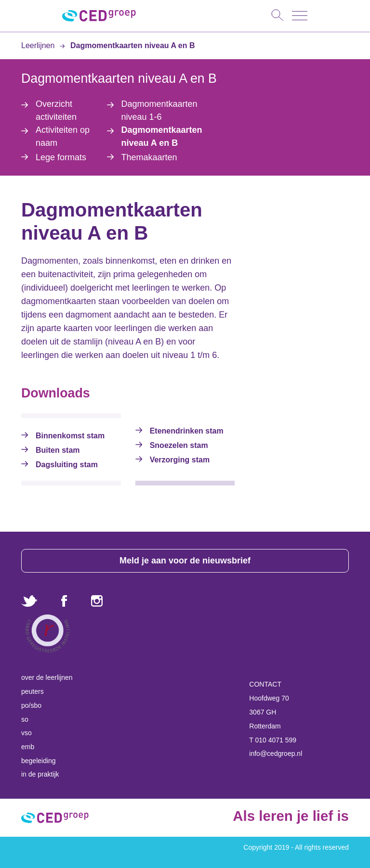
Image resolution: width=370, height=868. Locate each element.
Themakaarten (149, 157)
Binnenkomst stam (70, 436)
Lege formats (61, 157)
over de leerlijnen (47, 677)
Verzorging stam (180, 460)
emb (28, 747)
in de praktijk (40, 774)
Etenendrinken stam (187, 431)
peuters (33, 691)
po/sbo (31, 705)
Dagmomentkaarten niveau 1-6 (159, 110)
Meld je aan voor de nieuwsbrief (185, 561)
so (25, 719)
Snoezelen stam (179, 445)
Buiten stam (58, 450)
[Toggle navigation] (300, 16)
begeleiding (39, 761)
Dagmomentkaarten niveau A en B (127, 45)
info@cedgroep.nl (276, 753)
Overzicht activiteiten (56, 110)
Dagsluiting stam (67, 465)
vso (26, 733)
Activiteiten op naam (63, 136)
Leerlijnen (39, 45)
